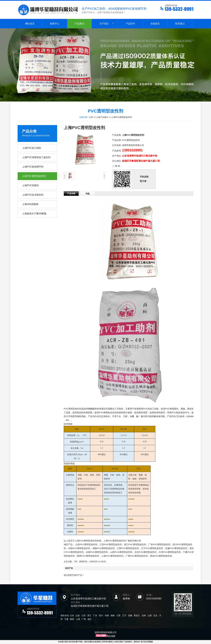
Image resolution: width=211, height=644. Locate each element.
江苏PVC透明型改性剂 (111, 544)
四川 (101, 615)
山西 (150, 615)
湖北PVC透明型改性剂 (161, 556)
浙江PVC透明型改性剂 (135, 544)
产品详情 (71, 194)
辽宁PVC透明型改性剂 (152, 548)
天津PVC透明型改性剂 (170, 552)
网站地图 (111, 636)
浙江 (89, 615)
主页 (91, 117)
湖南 (113, 615)
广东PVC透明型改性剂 (159, 544)
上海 (78, 619)
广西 (84, 619)
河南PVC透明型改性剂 (79, 548)
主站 (72, 615)
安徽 (130, 615)
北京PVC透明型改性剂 (146, 552)
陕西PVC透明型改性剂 (88, 556)
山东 (78, 615)
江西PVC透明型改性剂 (128, 548)
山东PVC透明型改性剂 (86, 544)
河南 (107, 615)
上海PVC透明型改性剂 (122, 117)
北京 (155, 615)
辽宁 (124, 615)
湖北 (90, 619)
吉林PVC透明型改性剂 (97, 552)
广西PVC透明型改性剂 (137, 556)
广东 (95, 615)
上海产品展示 (102, 117)
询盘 (88, 194)
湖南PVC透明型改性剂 (104, 548)
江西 (118, 615)
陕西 (72, 619)
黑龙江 (137, 615)
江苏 (84, 615)
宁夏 (66, 619)
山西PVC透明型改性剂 (121, 552)
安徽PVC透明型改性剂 (176, 548)
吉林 (144, 615)
